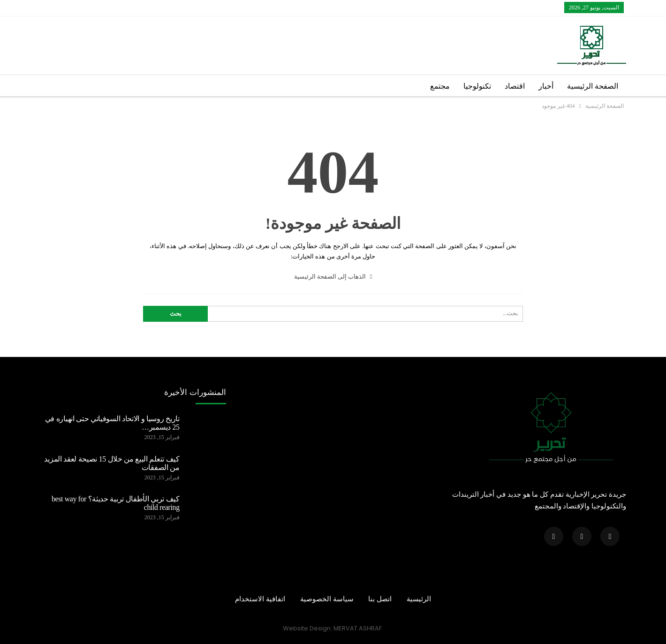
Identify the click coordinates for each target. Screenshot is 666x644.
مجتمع (440, 86)
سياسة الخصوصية (327, 599)
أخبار (546, 86)
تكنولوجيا (477, 86)
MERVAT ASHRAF (358, 628)
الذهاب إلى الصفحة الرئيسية (333, 277)
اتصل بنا (380, 599)
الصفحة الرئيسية (593, 86)
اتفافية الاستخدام (260, 599)
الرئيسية (419, 599)
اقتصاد (515, 86)
